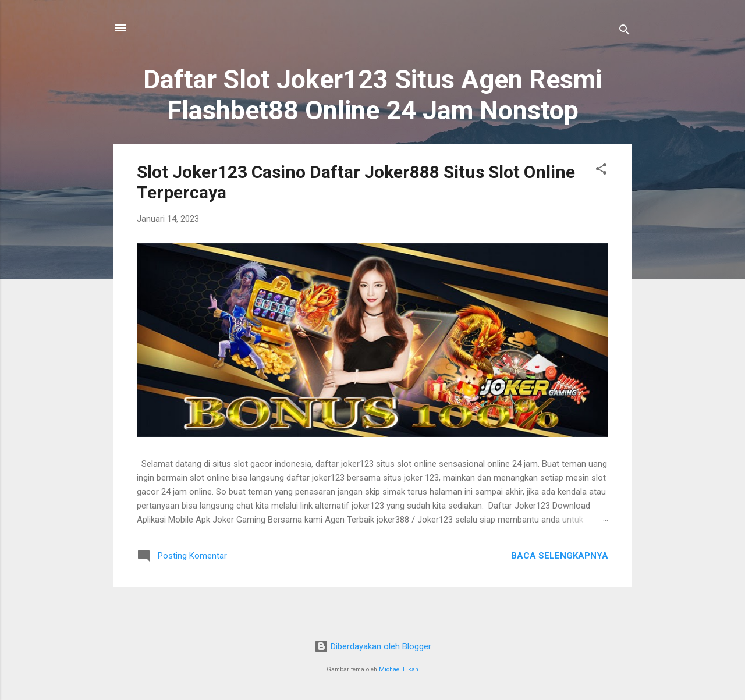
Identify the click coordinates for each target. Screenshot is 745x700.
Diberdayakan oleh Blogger (373, 646)
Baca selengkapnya (560, 556)
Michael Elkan (399, 669)
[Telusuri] (625, 32)
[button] (601, 171)
